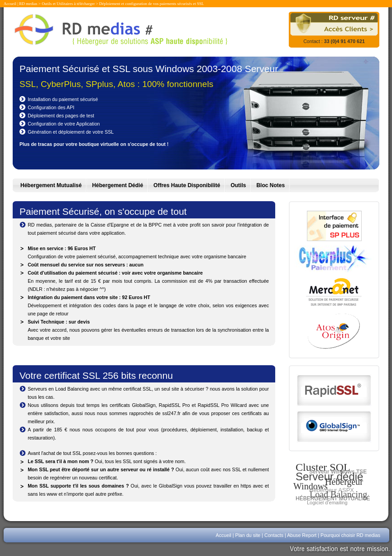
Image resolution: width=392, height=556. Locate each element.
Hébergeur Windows (328, 484)
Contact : (334, 41)
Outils (238, 185)
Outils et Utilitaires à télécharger (68, 4)
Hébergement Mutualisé (51, 185)
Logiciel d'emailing (327, 503)
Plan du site (248, 535)
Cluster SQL (323, 467)
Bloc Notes (270, 185)
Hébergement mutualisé (333, 498)
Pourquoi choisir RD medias (350, 535)
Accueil (10, 4)
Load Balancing (338, 494)
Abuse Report (302, 535)
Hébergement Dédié (117, 185)
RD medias (28, 4)
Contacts (274, 535)
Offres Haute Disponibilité (187, 185)
